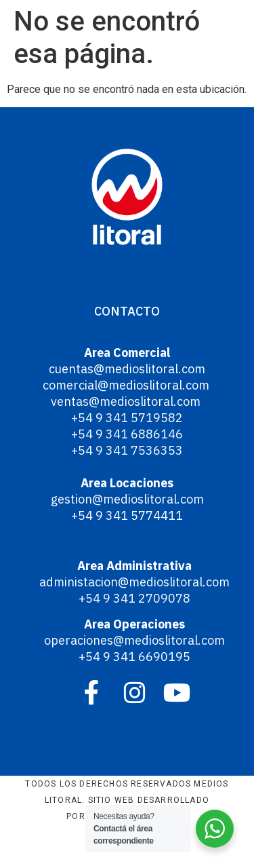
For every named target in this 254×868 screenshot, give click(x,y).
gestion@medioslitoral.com (127, 499)
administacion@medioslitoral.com (134, 582)
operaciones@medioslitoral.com (134, 640)
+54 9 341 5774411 (127, 515)
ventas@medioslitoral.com (127, 401)
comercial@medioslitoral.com (127, 385)
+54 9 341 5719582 (127, 418)
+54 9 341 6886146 (127, 434)
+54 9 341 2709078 (134, 598)
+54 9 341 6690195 (134, 657)
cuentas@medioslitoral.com (127, 369)
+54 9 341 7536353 (127, 450)
